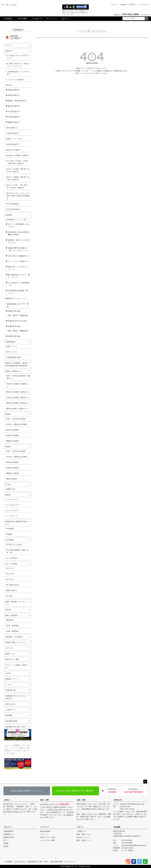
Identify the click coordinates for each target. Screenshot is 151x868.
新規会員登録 (45, 831)
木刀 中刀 (10, 574)
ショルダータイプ (13, 505)
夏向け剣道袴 (12, 479)
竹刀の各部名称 (13, 204)
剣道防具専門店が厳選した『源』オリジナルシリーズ (18, 249)
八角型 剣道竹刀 (13, 133)
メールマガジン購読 (47, 840)
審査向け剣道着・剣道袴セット (19, 403)
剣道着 (8, 414)
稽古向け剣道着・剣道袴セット (19, 392)
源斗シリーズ (12, 352)
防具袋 (8, 495)
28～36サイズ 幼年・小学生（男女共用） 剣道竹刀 (17, 162)
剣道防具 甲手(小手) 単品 (17, 321)
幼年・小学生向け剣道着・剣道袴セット (19, 377)
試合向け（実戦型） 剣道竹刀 (18, 155)
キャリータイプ (13, 510)
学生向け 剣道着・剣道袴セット (18, 385)
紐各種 (9, 534)
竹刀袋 (8, 484)
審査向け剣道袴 (13, 473)
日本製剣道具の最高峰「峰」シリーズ (19, 292)
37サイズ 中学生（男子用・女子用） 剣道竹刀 (18, 170)
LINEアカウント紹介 (48, 837)
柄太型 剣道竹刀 (14, 106)
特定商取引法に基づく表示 (16, 727)
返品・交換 (81, 800)
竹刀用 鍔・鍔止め (14, 544)
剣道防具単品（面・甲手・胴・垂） (19, 305)
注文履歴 (22, 19)
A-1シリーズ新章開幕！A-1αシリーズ (18, 225)
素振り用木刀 (12, 590)
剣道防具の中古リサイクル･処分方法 (16, 697)
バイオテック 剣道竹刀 (15, 80)
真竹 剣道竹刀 (12, 128)
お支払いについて (83, 837)
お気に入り (38, 19)
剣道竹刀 (9, 51)
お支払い (7, 800)
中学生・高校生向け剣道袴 (17, 457)
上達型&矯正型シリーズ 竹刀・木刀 (18, 73)
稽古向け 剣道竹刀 (14, 150)
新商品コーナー (11, 679)
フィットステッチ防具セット (19, 261)
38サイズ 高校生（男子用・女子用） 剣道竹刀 (18, 178)
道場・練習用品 (13, 631)
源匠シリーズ (12, 346)
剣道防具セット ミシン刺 (16, 220)
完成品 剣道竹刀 (14, 90)
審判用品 (10, 620)
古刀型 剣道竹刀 (14, 111)
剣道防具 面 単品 (14, 311)
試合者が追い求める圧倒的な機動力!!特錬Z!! (19, 233)
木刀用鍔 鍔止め (13, 585)
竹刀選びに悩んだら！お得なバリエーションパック (19, 65)
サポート (80, 827)
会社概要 (9, 715)
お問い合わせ (10, 704)
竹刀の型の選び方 (13, 209)
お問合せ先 (118, 800)
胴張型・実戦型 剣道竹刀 (17, 101)
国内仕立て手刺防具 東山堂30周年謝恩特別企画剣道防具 (16, 364)
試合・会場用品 (13, 626)
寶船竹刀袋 (11, 489)
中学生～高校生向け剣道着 (17, 424)
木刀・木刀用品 (11, 564)
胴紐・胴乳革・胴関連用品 (18, 331)
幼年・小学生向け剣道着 (16, 419)
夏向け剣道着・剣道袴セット (18, 409)
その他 (8, 673)
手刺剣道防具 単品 (14, 357)
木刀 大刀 (10, 568)
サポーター (10, 648)
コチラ (89, 73)
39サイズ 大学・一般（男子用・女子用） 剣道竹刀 (17, 186)
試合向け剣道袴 (13, 468)
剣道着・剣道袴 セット (14, 371)
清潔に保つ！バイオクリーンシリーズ (19, 268)
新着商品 (8, 19)
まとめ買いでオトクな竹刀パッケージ (19, 57)
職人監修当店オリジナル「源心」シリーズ (19, 276)
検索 (147, 19)
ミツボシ (9, 685)
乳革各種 (10, 529)
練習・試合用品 (11, 615)
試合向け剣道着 (13, 435)
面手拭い (9, 610)
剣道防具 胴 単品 (14, 326)
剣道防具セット (9, 834)
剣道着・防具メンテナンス (16, 642)
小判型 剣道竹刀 (14, 117)
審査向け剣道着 (13, 441)
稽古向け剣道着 (13, 430)
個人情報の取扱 (11, 721)
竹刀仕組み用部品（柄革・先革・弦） (18, 551)
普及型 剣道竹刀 (14, 95)
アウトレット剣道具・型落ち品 (16, 666)
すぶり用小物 (12, 558)
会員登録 (123, 5)
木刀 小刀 (10, 579)
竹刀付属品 (10, 540)
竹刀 (5, 840)
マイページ (52, 19)
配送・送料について (84, 834)
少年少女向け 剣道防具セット (19, 256)
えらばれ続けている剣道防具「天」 (19, 284)
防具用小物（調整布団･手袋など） (16, 523)
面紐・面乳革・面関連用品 (18, 315)
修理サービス (10, 654)
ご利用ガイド (133, 5)
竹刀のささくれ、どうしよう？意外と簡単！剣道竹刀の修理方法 (19, 196)
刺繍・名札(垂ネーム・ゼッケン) (16, 603)
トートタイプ (12, 516)
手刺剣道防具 (10, 342)
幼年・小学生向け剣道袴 (16, 451)
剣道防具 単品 (9, 837)
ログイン (115, 5)
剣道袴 (8, 447)
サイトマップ (71, 862)
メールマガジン (145, 5)
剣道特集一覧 (10, 690)
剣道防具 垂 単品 (14, 336)
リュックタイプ (13, 499)
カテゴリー (8, 827)
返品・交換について (84, 840)
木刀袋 (9, 596)
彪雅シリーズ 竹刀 (14, 139)
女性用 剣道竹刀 (13, 144)
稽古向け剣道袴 (13, 462)
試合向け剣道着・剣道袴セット (19, 397)
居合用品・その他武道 (14, 637)
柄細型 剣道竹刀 (14, 122)
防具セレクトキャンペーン (18, 299)
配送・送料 (45, 800)
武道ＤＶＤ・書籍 (12, 659)
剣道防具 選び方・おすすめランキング (19, 241)
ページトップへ (145, 782)
